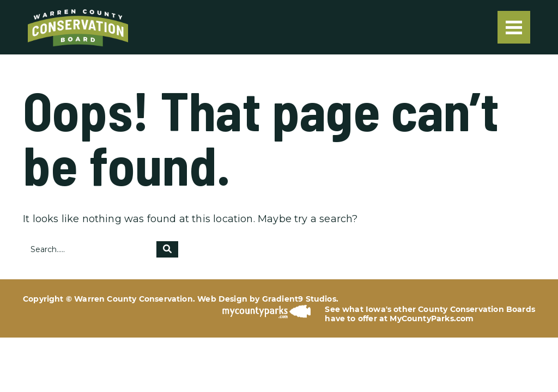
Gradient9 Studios (299, 299)
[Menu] (514, 27)
